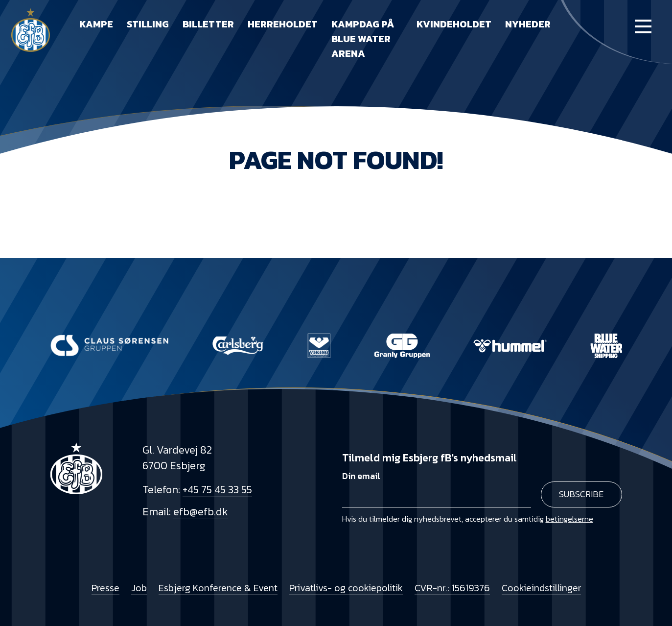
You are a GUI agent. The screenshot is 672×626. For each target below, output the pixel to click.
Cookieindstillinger (541, 588)
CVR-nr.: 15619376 (452, 588)
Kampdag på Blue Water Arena (363, 39)
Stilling (148, 24)
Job (139, 588)
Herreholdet (283, 24)
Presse (105, 588)
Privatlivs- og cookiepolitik (346, 588)
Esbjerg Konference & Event (218, 588)
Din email (361, 476)
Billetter (208, 24)
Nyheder (528, 24)
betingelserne (569, 519)
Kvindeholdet (454, 24)
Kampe (96, 24)
